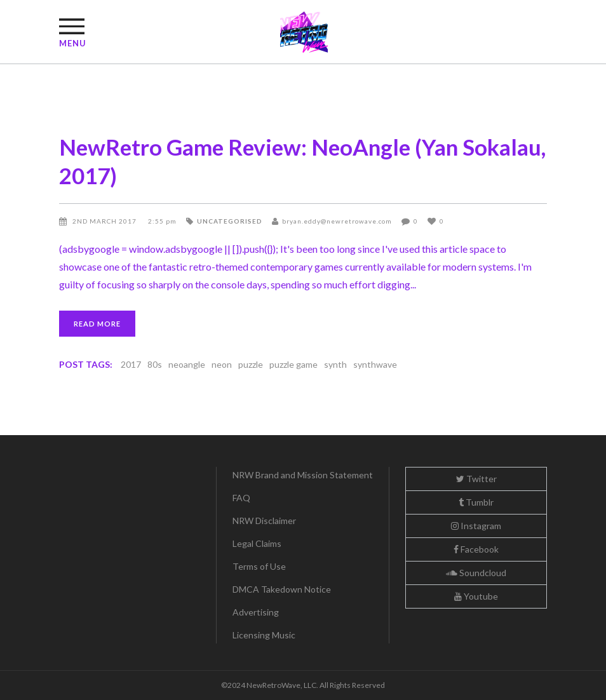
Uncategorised (230, 221)
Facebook (476, 549)
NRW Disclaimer (264, 521)
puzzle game (293, 364)
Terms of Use (259, 566)
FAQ (241, 498)
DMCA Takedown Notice (282, 589)
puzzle (251, 364)
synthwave (375, 364)
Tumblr (476, 502)
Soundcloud (476, 573)
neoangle (187, 364)
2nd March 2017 (105, 221)
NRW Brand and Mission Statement (303, 475)
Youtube (476, 596)
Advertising (256, 612)
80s (155, 364)
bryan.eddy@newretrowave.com (337, 221)
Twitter (476, 479)
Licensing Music (264, 635)
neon (222, 364)
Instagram (476, 526)
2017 (131, 364)
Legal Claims (257, 543)
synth (335, 364)
